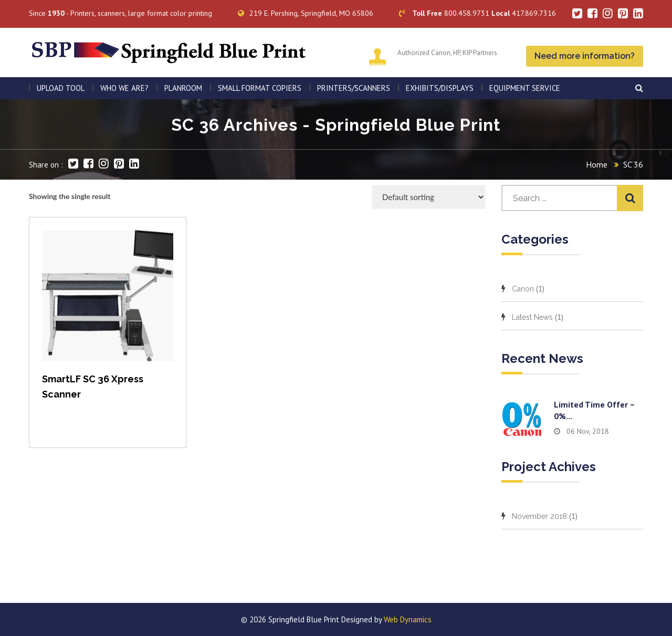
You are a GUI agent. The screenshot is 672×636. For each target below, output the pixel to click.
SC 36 (633, 164)
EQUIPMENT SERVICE (525, 88)
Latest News (532, 317)
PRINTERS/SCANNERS (354, 88)
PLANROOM (183, 88)
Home (597, 164)
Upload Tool (61, 88)
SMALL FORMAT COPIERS (260, 88)
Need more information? (585, 56)
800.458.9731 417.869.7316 (477, 13)
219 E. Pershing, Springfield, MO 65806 (306, 13)
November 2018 (539, 516)
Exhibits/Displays (440, 88)
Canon (523, 289)
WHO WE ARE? (124, 88)
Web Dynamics (408, 619)
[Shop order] (429, 197)
